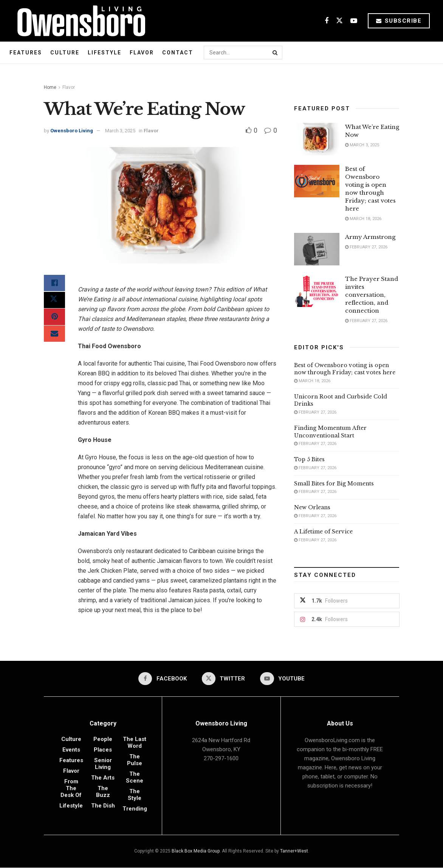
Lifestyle (105, 53)
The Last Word (135, 743)
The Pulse (135, 760)
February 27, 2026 (366, 247)
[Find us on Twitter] (339, 21)
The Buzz (103, 792)
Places (103, 750)
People (103, 739)
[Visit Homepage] (78, 21)
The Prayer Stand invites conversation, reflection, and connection (372, 295)
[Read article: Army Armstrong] (317, 249)
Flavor (142, 53)
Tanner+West (294, 851)
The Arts (103, 778)
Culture (65, 53)
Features (26, 53)
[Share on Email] (54, 338)
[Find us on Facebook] (327, 21)
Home (50, 87)
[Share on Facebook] (54, 284)
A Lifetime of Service (323, 532)
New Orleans (312, 507)
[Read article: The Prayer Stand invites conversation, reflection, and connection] (317, 291)
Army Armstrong (370, 237)
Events (71, 750)
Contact (178, 53)
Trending (135, 809)
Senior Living (103, 764)
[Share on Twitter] (54, 302)
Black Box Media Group (196, 851)
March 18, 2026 (363, 219)
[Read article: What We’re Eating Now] (317, 139)
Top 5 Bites (309, 459)
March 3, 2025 (120, 131)
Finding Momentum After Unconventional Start (330, 432)
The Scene (135, 778)
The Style (135, 795)
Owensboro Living (72, 131)
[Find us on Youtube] (354, 21)
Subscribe (399, 21)
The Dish (103, 806)
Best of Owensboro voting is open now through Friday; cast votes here (345, 369)
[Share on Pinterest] (54, 320)
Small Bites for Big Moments (334, 484)
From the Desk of (71, 789)
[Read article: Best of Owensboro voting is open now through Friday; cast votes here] (317, 181)
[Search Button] (276, 53)
